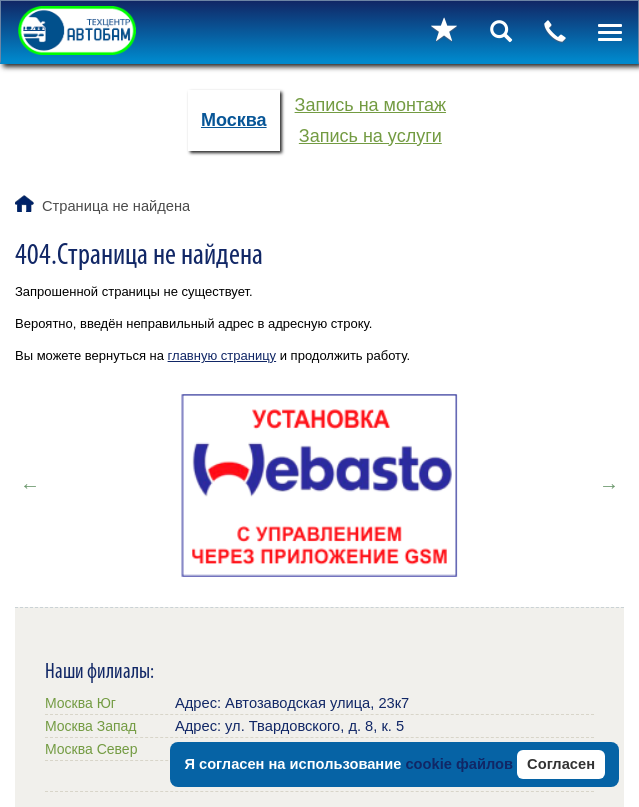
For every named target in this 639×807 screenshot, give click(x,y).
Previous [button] (30, 485)
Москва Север (91, 749)
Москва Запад (90, 726)
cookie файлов (459, 764)
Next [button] (609, 485)
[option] (319, 485)
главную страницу (222, 355)
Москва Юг (80, 703)
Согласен (561, 764)
